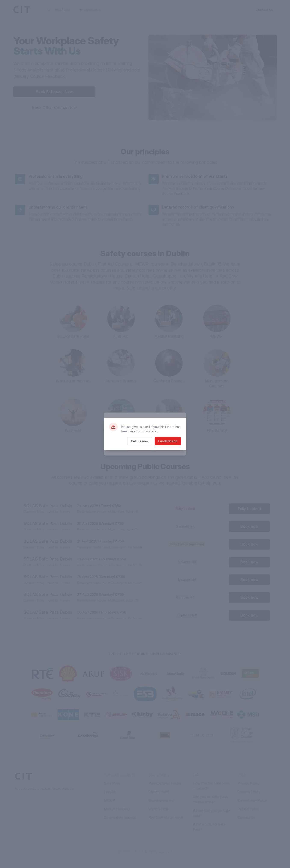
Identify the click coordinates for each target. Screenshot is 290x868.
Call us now (140, 441)
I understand (168, 441)
